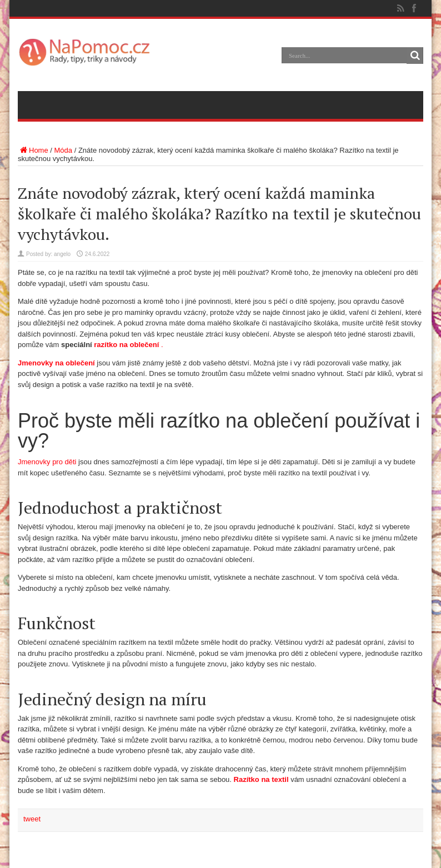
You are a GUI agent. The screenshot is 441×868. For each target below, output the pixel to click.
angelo (62, 254)
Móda (64, 150)
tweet (32, 819)
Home (33, 150)
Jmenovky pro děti (48, 462)
